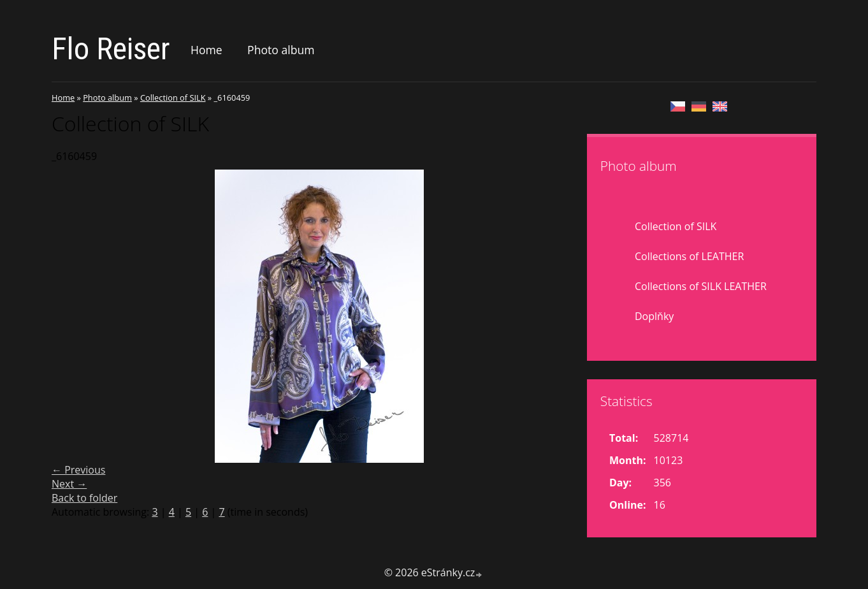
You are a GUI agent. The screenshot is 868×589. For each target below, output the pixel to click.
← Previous (78, 470)
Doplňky (654, 316)
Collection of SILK (173, 98)
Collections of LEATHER (689, 256)
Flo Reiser (111, 49)
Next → (69, 484)
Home (206, 50)
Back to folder (84, 498)
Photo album (281, 50)
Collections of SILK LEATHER (701, 286)
